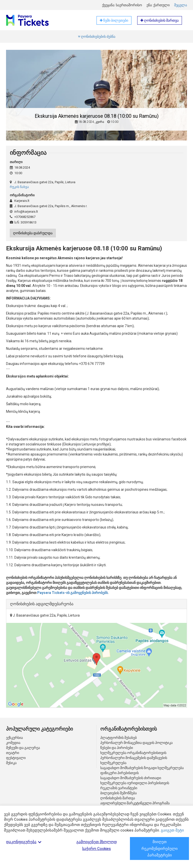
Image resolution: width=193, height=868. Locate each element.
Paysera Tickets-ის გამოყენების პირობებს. (73, 593)
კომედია (13, 743)
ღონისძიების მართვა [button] (160, 20)
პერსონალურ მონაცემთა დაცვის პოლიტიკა (136, 743)
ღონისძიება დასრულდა (33, 233)
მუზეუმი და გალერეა (23, 748)
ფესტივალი (16, 758)
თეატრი (13, 753)
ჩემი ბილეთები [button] (114, 20)
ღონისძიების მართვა (118, 798)
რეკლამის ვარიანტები (119, 788)
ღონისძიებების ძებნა (97, 36)
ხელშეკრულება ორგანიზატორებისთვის (133, 753)
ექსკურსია (14, 738)
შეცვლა (181, 5)
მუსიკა (11, 763)
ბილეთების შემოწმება (118, 793)
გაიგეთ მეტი (172, 830)
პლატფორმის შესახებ (118, 738)
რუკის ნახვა (19, 187)
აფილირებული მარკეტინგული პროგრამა (135, 803)
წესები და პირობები (117, 748)
